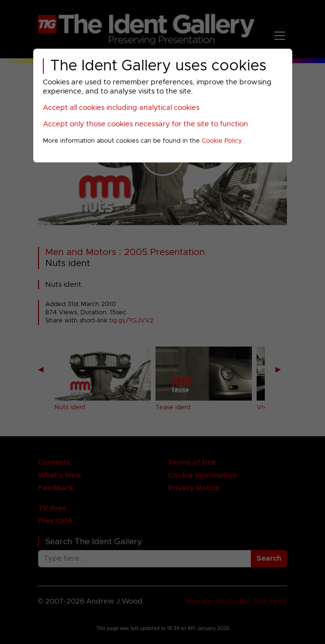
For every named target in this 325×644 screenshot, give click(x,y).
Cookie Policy (222, 141)
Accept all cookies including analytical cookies (121, 108)
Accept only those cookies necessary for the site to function (145, 124)
